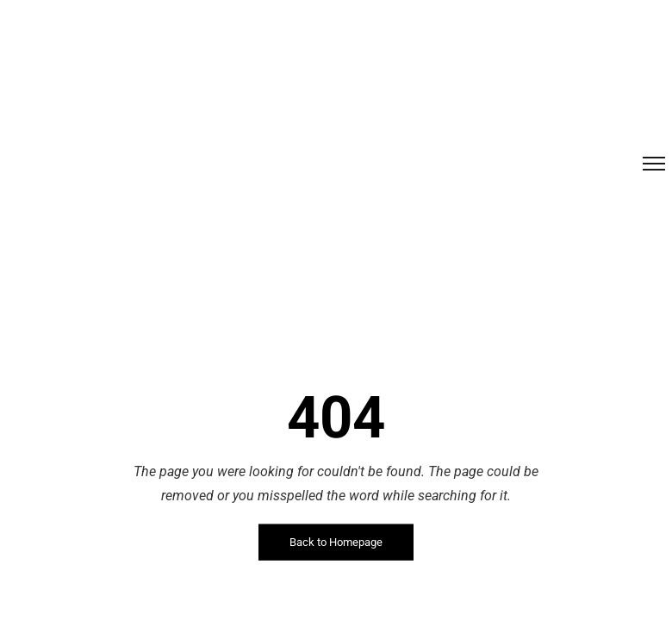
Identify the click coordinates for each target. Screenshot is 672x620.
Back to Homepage (336, 542)
